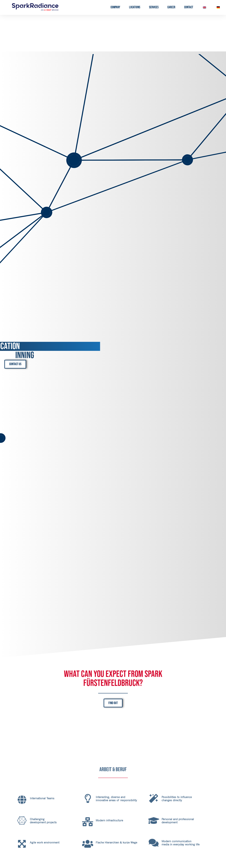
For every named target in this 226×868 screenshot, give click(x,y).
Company (115, 7)
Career (171, 7)
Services (154, 7)
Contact (189, 7)
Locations (135, 7)
